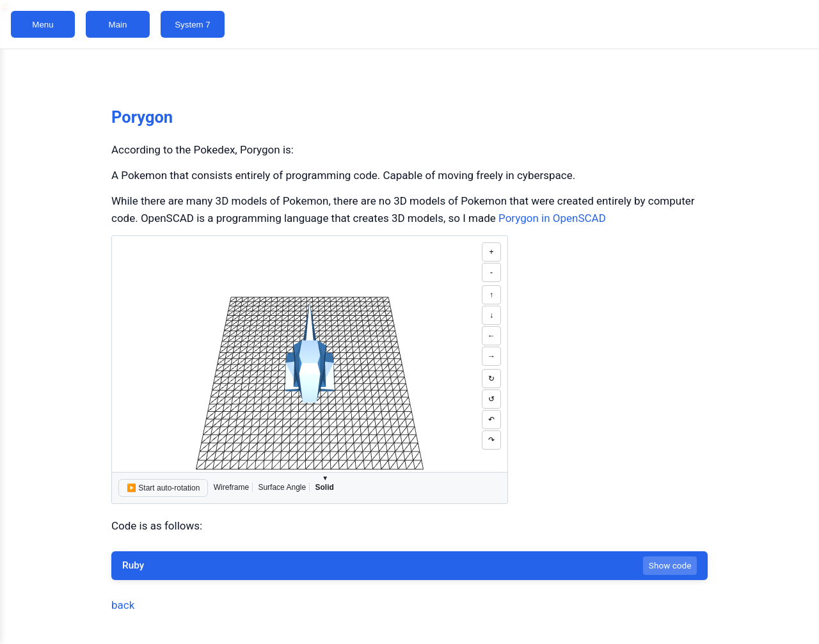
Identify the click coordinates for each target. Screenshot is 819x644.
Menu (43, 25)
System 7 (193, 25)
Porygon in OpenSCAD (552, 218)
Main (118, 25)
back (123, 605)
